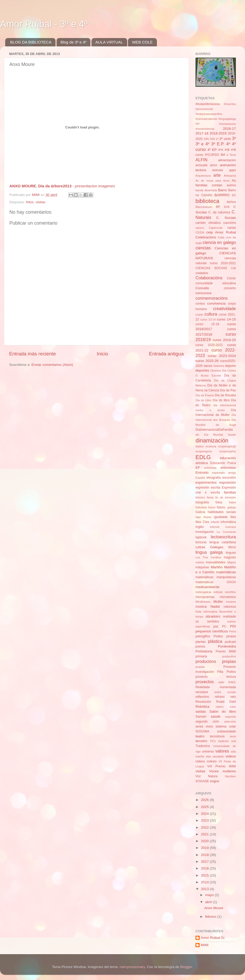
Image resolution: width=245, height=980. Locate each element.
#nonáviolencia (205, 129)
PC (224, 626)
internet (215, 527)
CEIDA (200, 232)
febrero (211, 917)
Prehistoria (204, 651)
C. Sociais (226, 218)
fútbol (232, 502)
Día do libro (221, 400)
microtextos (228, 597)
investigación (205, 532)
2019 (205, 848)
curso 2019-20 (224, 340)
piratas (231, 636)
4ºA (221, 150)
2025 (205, 807)
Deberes (219, 366)
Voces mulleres (222, 771)
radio (221, 682)
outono (232, 621)
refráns (220, 697)
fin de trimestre (226, 497)
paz (216, 626)
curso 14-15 (226, 319)
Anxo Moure (214, 908)
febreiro (200, 497)
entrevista (210, 468)
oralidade (229, 617)
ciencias (203, 248)
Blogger (186, 967)
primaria (201, 656)
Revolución (203, 702)
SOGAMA (202, 731)
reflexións (202, 697)
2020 (205, 841)
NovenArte (226, 612)
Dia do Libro (203, 400)
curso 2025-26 (207, 361)
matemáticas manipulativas (216, 577)
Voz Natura (207, 776)
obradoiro (213, 616)
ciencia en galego (219, 242)
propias (200, 667)
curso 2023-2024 (222, 356)
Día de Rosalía (225, 395)
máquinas (202, 567)
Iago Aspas (203, 517)
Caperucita (216, 228)
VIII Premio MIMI (222, 766)
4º (228, 144)
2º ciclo (225, 139)
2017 (205, 862)
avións (231, 185)
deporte (231, 366)
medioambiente (207, 587)
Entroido (202, 473)
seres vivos (204, 726)
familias (230, 492)
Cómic (231, 278)
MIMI (205, 945)
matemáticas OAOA (216, 582)
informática (228, 522)
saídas (201, 711)
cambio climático (208, 223)
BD (234, 195)
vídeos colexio (206, 761)
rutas (233, 707)
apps (232, 170)
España (200, 478)
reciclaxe (202, 692)
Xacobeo (230, 776)
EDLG (203, 457)
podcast (230, 642)
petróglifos (203, 636)
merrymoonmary (132, 967)
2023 (205, 820)
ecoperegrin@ (227, 446)
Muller (218, 602)
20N (206, 139)
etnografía (214, 478)
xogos (215, 781)
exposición (228, 482)
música (201, 606)
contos (200, 304)
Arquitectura (203, 176)
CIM (233, 268)
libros (232, 547)
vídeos (231, 756)
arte (217, 175)
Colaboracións (209, 278)
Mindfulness (203, 602)
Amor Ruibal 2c (213, 938)
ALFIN (201, 160)
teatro (200, 736)
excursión (229, 478)
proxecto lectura (216, 677)
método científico (225, 592)
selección (230, 722)
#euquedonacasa (208, 104)
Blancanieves (204, 207)
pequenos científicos (212, 631)
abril (209, 902)
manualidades (216, 562)
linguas (231, 553)
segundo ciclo (207, 722)
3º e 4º (202, 144)
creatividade (225, 309)
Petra (232, 631)
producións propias (216, 661)
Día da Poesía (205, 395)
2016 (205, 868)
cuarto (199, 315)
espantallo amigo (224, 473)
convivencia (216, 303)
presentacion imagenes (95, 186)
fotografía (202, 502)
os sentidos (207, 621)
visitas (41, 202)
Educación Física (223, 463)
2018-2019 (218, 133)
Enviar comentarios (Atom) (52, 365)
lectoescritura (223, 537)
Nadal (215, 606)
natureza (230, 607)
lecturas (201, 542)
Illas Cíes (202, 522)
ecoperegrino (228, 451)
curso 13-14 (208, 319)
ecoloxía (211, 446)
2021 (205, 834)
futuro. (221, 507)
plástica (215, 641)
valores (222, 751)
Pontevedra (227, 646)
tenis (233, 736)
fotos (30, 202)
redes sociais (225, 692)
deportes (202, 370)
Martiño (217, 567)
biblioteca (207, 201)
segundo (231, 717)
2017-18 (202, 133)
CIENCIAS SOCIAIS (211, 268)
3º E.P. (218, 144)
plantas (201, 642)
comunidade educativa (216, 283)
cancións (230, 223)
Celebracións (206, 237)
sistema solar (226, 726)
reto (233, 697)
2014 (205, 882)
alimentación (227, 160)
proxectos (205, 682)
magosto (230, 557)
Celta (221, 237)
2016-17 (229, 129)
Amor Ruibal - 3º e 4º (44, 24)
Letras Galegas (209, 547)
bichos (231, 202)
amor (214, 165)
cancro (200, 228)
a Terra (231, 155)
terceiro (201, 741)
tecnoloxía (217, 736)
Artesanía (230, 176)
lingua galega (209, 552)
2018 (205, 855)
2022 (205, 827)
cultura (211, 314)
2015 (205, 875)
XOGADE (202, 781)
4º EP (212, 150)
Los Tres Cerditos (208, 557)
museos (231, 602)
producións (229, 656)
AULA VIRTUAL (109, 42)
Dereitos (216, 371)
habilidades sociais (222, 512)
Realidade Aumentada (216, 687)
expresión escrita (208, 488)
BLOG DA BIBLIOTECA (31, 42)
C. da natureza (219, 212)
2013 (205, 889)
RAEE (232, 682)
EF (198, 468)
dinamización (212, 440)
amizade (201, 165)
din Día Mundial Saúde (216, 435)
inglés (200, 527)
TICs (213, 741)
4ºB (227, 150)
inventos (231, 527)
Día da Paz (228, 390)
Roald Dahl (226, 702)
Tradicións (203, 746)
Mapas (232, 562)
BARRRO (222, 195)
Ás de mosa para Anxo (213, 181)
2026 (205, 800)
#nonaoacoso (227, 124)
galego (232, 507)
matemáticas (226, 572)
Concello (202, 288)
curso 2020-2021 (209, 345)
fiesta (210, 497)
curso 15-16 (207, 324)
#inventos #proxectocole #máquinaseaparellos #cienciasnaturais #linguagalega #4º (216, 114)
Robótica (202, 707)
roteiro (220, 707)
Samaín (201, 717)
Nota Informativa (206, 612)
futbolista (201, 507)
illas (233, 517)
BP (218, 207)
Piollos (218, 636)
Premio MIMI (226, 651)
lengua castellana (223, 542)
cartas (232, 228)
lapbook (201, 537)
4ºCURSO (212, 155)
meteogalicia (203, 592)
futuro (212, 507)
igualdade (221, 517)
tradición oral (227, 741)
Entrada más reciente (33, 354)
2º (217, 139)
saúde (216, 716)
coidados (202, 273)
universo (208, 751)
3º (234, 138)
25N (212, 139)
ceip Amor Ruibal (221, 232)
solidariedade (226, 731)
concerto (230, 288)
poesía (200, 646)
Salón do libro (223, 711)
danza (208, 366)
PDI (233, 626)
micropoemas (205, 597)
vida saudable (215, 756)
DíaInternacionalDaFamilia (214, 430)
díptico (200, 446)
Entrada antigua (166, 354)
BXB (227, 207)
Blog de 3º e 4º (73, 42)
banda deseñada (206, 190)
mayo (210, 895)
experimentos (206, 482)
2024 (205, 814)
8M (223, 155)
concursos (204, 293)
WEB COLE (142, 42)
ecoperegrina (204, 451)
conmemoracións (212, 298)
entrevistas (228, 468)
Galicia (200, 512)
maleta (200, 562)
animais (218, 170)
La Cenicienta (226, 532)
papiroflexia (203, 626)
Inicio (102, 354)
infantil (215, 522)
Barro (222, 190)
